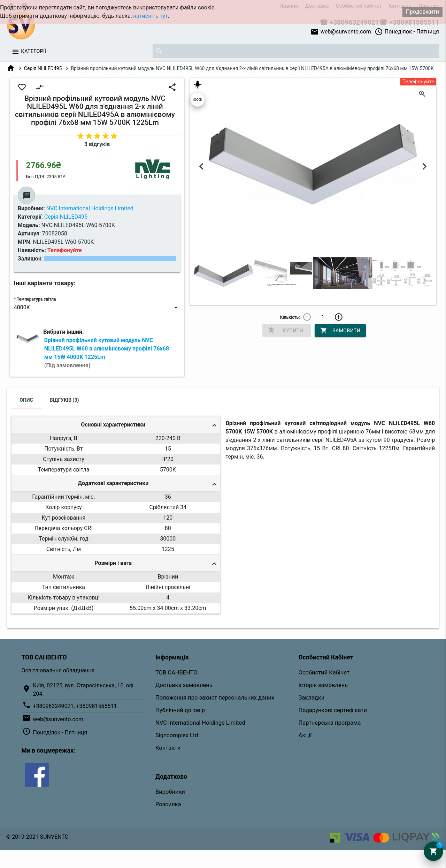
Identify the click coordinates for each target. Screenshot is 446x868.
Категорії (33, 51)
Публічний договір (180, 710)
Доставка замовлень (184, 685)
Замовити (340, 331)
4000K (198, 100)
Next (424, 167)
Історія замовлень (323, 685)
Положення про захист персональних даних (215, 698)
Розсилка (168, 804)
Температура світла (36, 299)
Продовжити (422, 12)
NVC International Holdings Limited (200, 723)
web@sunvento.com (341, 32)
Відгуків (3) (64, 400)
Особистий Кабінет (324, 673)
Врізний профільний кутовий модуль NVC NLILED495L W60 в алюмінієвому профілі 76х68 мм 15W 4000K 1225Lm (107, 353)
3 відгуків (97, 144)
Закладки (312, 698)
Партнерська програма (330, 723)
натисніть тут (151, 16)
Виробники (170, 792)
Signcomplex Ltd (177, 735)
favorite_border (22, 87)
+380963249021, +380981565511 (75, 706)
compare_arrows (40, 87)
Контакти (168, 748)
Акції (305, 735)
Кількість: (290, 317)
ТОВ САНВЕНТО (176, 673)
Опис (26, 400)
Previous (202, 167)
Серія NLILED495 (43, 68)
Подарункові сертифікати (333, 710)
